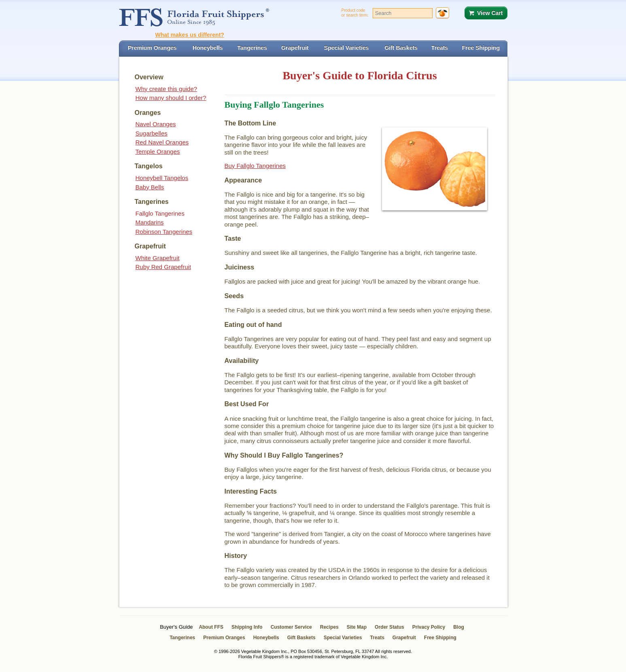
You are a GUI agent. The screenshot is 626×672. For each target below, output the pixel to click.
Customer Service (291, 627)
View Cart (490, 13)
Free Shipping (440, 638)
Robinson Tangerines (164, 232)
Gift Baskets (301, 638)
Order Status (389, 627)
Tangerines (182, 638)
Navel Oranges (156, 124)
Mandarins (150, 222)
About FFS (211, 627)
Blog (459, 627)
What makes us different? (190, 35)
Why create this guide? (167, 89)
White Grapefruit (158, 258)
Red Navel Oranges (162, 142)
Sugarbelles (152, 133)
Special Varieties (343, 638)
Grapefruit (404, 638)
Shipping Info (247, 627)
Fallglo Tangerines (160, 213)
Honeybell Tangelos (162, 178)
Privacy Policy (429, 627)
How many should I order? (171, 98)
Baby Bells (150, 187)
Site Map (357, 627)
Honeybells (266, 638)
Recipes (329, 627)
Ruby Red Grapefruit (163, 267)
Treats (377, 638)
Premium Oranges (224, 638)
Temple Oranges (158, 152)
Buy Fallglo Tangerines (255, 166)
